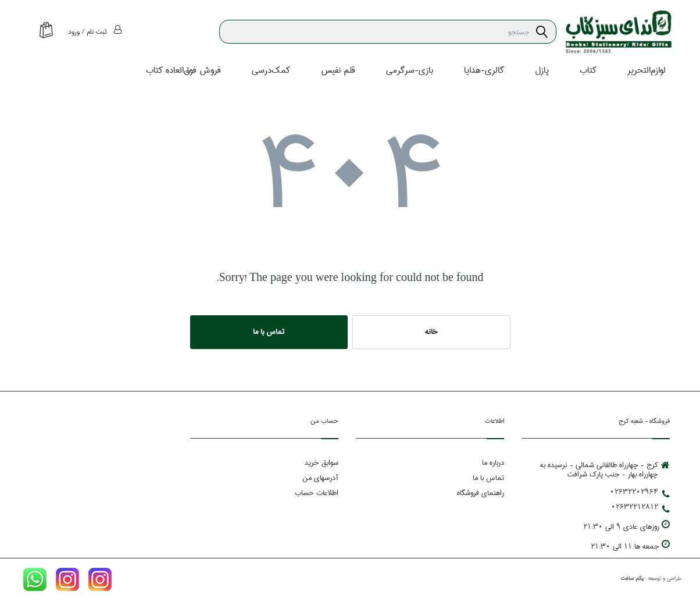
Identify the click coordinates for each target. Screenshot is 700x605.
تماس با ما (269, 332)
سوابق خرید (322, 462)
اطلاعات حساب (317, 493)
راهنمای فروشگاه (481, 493)
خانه (431, 332)
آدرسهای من (320, 478)
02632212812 (640, 507)
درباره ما (493, 462)
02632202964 (640, 492)
